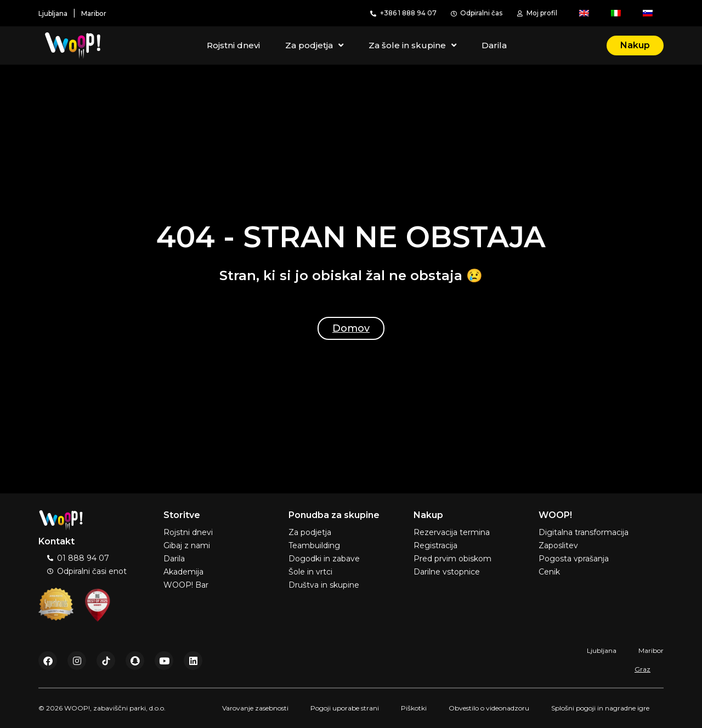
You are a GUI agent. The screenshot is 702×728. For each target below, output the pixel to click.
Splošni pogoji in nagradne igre (600, 708)
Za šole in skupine (412, 46)
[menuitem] (584, 13)
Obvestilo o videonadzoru (489, 708)
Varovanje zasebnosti (255, 708)
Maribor (651, 650)
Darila (494, 45)
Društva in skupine (324, 585)
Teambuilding (314, 545)
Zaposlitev (558, 545)
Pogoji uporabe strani (345, 708)
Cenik (549, 572)
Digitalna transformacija (584, 532)
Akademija (183, 572)
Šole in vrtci (310, 572)
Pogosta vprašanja (574, 559)
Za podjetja (314, 46)
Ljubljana (602, 650)
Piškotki (414, 708)
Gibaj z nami (187, 545)
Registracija (435, 545)
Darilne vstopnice (447, 572)
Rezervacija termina (452, 532)
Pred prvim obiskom (452, 559)
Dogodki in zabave (324, 559)
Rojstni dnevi (233, 45)
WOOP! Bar (186, 585)
